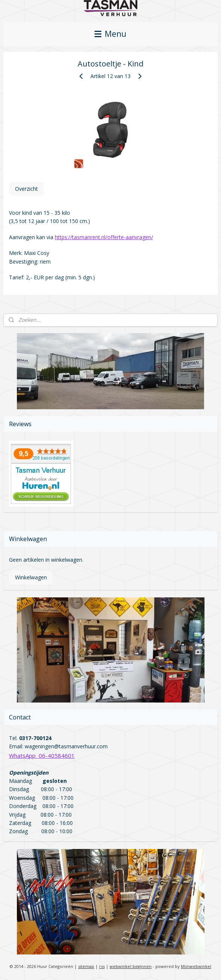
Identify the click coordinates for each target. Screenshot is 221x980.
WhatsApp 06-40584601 (42, 755)
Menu (110, 34)
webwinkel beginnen (131, 966)
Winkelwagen (31, 577)
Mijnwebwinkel (196, 966)
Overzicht (26, 189)
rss (102, 966)
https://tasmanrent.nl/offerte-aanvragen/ (104, 237)
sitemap (86, 966)
